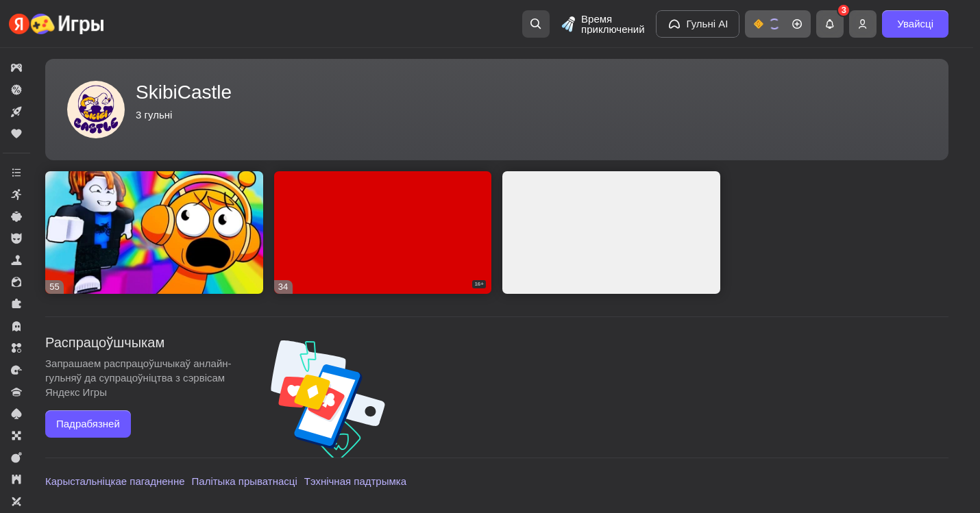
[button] (778, 24)
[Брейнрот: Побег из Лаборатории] (611, 233)
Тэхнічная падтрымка (355, 481)
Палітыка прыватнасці (245, 481)
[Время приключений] (602, 24)
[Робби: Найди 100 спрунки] (154, 233)
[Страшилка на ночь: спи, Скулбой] (383, 233)
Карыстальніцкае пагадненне (115, 481)
